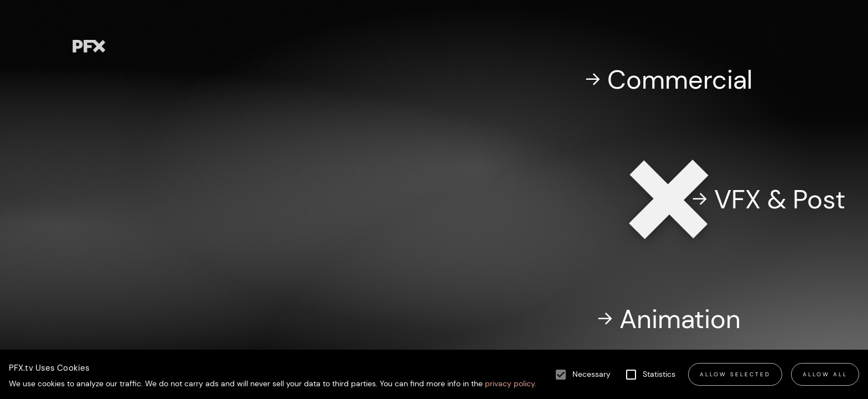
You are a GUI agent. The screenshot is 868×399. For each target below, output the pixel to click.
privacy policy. (510, 384)
